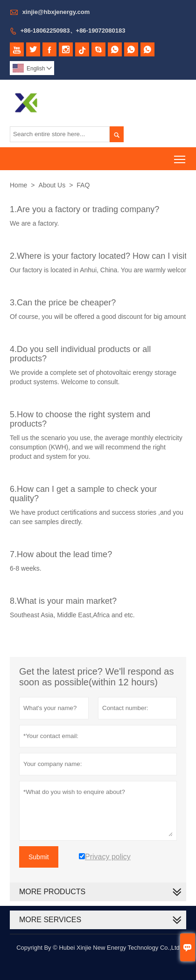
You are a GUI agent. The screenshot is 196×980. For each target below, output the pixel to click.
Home (18, 185)
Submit (39, 857)
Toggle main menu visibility (180, 156)
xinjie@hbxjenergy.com (56, 12)
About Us (52, 185)
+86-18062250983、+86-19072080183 (73, 31)
